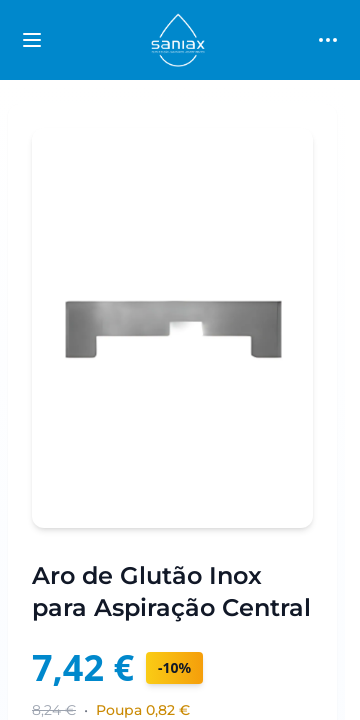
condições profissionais (250, 684)
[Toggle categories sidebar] (32, 40)
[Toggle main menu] (328, 40)
